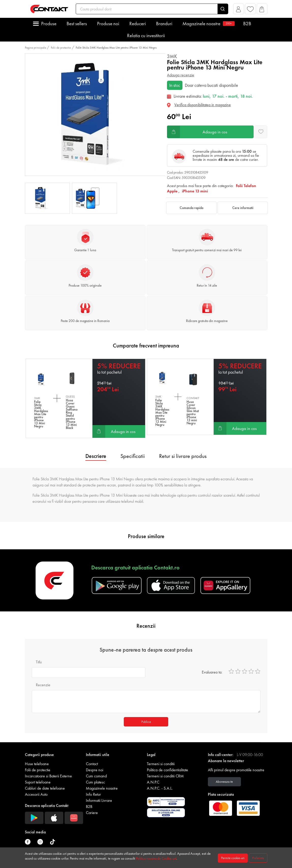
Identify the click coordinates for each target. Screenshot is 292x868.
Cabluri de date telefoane (45, 788)
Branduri (164, 24)
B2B (247, 24)
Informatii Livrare (99, 800)
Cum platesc (95, 782)
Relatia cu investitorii (146, 36)
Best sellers (77, 24)
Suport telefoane (38, 782)
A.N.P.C (153, 782)
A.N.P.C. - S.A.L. (160, 788)
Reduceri (138, 24)
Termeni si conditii (161, 764)
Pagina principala (35, 48)
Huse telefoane (37, 764)
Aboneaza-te (224, 782)
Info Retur (93, 794)
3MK (172, 56)
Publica (146, 722)
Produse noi (108, 24)
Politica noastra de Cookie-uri (156, 858)
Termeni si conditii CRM (165, 776)
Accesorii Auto (36, 794)
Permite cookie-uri (233, 858)
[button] (239, 10)
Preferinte (258, 858)
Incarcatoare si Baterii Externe (48, 776)
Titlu (39, 662)
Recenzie (43, 685)
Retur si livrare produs (183, 456)
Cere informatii (243, 208)
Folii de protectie (61, 48)
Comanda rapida (191, 208)
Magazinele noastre (208, 24)
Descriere (96, 456)
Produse (49, 24)
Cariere (92, 813)
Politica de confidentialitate (167, 770)
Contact (92, 764)
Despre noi (95, 770)
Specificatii (133, 456)
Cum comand (96, 776)
